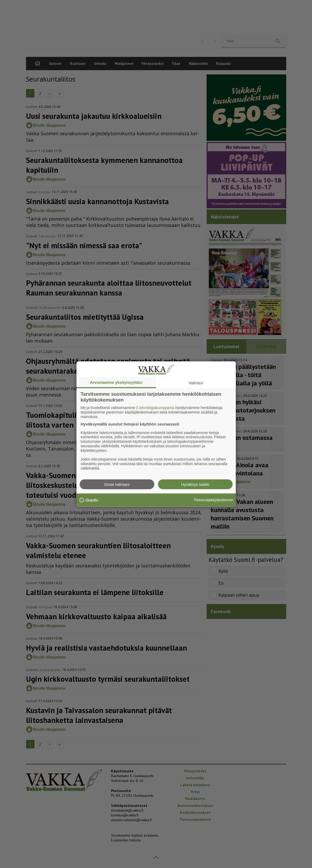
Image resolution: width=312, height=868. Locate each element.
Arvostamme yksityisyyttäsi (116, 382)
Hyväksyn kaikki (195, 484)
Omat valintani (117, 484)
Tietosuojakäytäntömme (213, 500)
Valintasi (196, 383)
